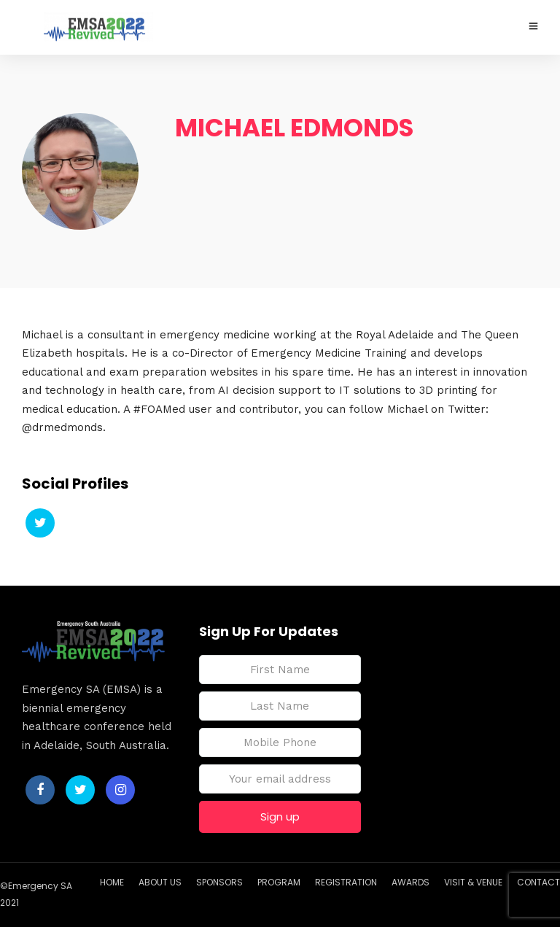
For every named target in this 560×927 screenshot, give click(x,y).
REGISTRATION (346, 882)
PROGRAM (279, 882)
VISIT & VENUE (473, 882)
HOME (112, 882)
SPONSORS (219, 882)
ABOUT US (160, 882)
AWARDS (411, 882)
